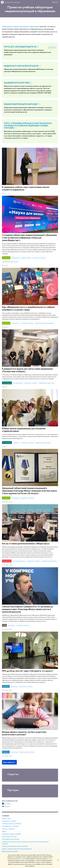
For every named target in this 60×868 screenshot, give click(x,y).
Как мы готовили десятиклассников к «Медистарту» (26, 543)
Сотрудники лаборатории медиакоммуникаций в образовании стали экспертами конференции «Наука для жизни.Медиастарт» (29, 238)
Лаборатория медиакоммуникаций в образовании (21, 26)
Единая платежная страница (10, 851)
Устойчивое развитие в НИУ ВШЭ (12, 824)
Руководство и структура (9, 821)
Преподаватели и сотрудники (10, 826)
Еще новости (10, 762)
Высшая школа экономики (12, 2)
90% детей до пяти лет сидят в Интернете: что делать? (28, 671)
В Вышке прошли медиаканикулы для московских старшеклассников (24, 430)
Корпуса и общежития (8, 829)
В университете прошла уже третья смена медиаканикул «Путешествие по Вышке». (27, 370)
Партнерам (13, 790)
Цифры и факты (6, 818)
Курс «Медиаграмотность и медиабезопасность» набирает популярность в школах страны (29, 308)
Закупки (4, 831)
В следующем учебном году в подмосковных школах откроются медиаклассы (26, 188)
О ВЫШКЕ (6, 816)
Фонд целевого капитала (9, 836)
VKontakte (7, 804)
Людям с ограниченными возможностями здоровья (17, 849)
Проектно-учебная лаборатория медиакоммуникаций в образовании (30, 9)
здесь (21, 859)
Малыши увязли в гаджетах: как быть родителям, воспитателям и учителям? (24, 733)
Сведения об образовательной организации (15, 846)
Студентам (13, 774)
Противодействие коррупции (11, 839)
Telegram (7, 806)
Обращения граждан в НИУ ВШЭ (11, 834)
